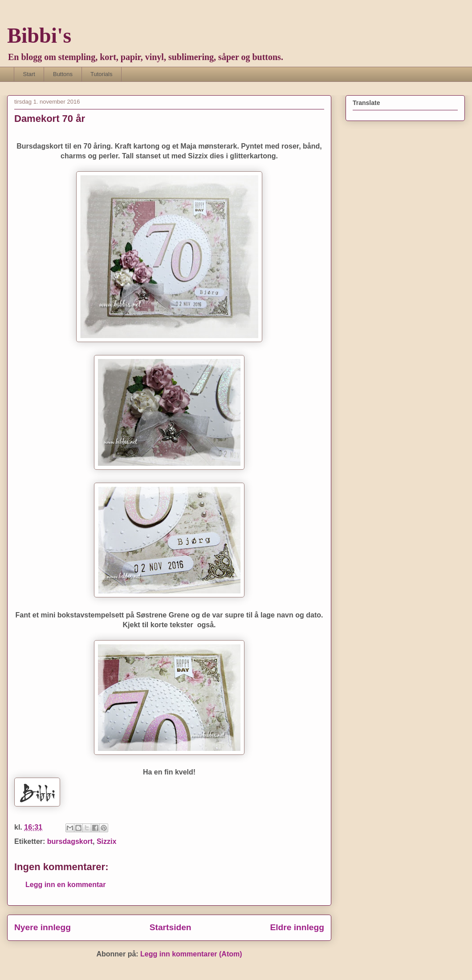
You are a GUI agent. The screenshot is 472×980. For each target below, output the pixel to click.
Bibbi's (39, 35)
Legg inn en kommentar (65, 885)
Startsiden (171, 927)
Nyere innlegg (43, 927)
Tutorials (101, 74)
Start (29, 74)
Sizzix (106, 841)
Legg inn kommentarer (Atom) (191, 954)
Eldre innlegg (297, 927)
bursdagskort (70, 841)
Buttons (63, 74)
